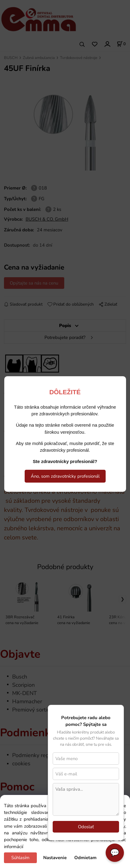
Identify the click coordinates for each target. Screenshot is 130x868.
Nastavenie (55, 858)
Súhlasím (20, 858)
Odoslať (86, 827)
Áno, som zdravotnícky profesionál (65, 476)
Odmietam (85, 858)
